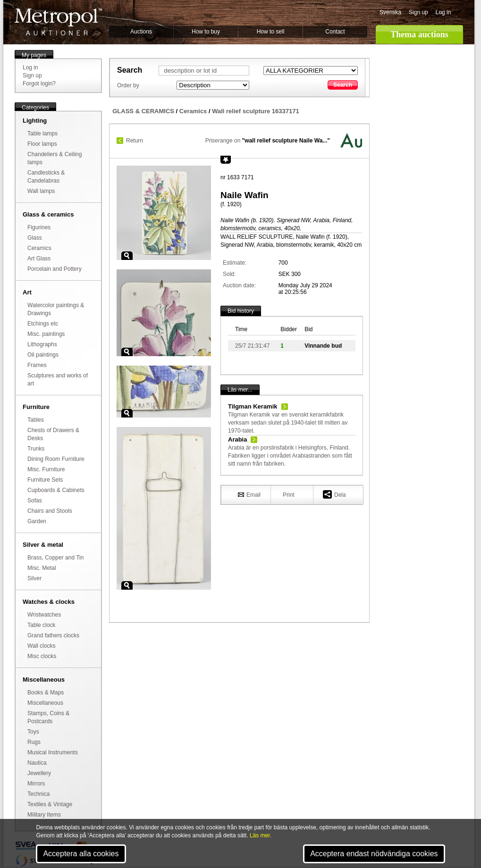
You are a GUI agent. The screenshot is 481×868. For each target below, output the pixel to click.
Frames (37, 365)
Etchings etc (43, 324)
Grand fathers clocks (53, 635)
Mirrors (36, 784)
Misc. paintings (46, 334)
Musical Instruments (53, 752)
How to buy (206, 32)
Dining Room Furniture (56, 459)
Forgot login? (39, 83)
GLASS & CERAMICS (143, 111)
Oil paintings (43, 355)
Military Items (44, 815)
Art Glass (39, 259)
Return (135, 141)
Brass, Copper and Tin (55, 558)
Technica (38, 794)
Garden (37, 521)
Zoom (127, 256)
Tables (36, 420)
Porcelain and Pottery (55, 269)
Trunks (36, 449)
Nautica (37, 763)
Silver (34, 578)
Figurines (39, 227)
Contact (335, 32)
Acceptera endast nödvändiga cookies (374, 854)
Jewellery (39, 773)
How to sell (271, 32)
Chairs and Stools (50, 511)
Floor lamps (42, 144)
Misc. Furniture (46, 469)
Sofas (35, 501)
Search (343, 85)
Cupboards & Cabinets (56, 490)
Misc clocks (42, 656)
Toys (33, 732)
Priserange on (268, 141)
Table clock (41, 625)
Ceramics (39, 248)
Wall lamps (41, 191)
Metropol (58, 22)
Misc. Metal (42, 568)
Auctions (141, 32)
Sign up (418, 12)
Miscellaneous (45, 703)
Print (289, 495)
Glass (35, 238)
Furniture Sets (45, 480)
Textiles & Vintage (50, 804)
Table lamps (42, 134)
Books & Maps (46, 693)
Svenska (390, 12)
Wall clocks (42, 646)
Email (249, 494)
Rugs (34, 742)
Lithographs (42, 344)
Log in (443, 12)
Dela (334, 494)
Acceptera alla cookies (81, 854)
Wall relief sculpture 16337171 (256, 111)
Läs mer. (261, 835)
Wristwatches (44, 615)
